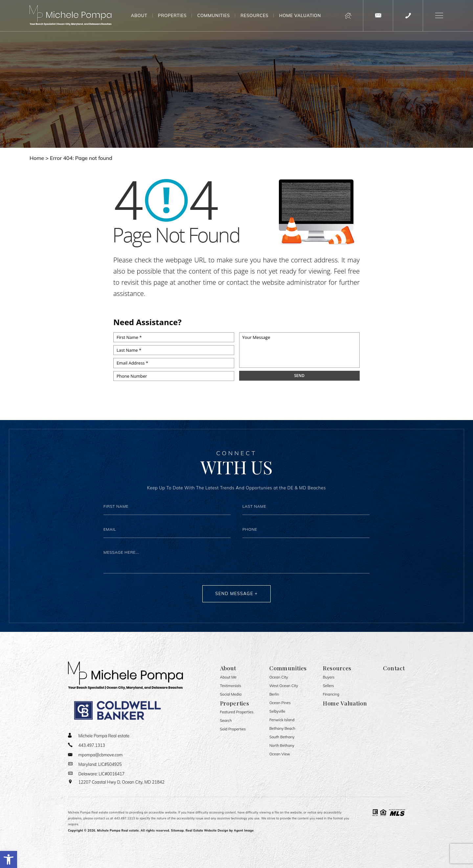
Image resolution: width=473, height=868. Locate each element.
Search (226, 721)
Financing (331, 694)
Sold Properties (233, 729)
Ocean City (279, 677)
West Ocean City (284, 686)
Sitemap (178, 830)
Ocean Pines (280, 703)
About (139, 15)
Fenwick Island (282, 720)
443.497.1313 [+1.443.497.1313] (125, 818)
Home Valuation (300, 15)
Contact (394, 668)
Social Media (231, 694)
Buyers (329, 677)
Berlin (274, 694)
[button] (9, 859)
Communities (214, 15)
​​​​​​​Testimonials (231, 686)
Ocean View (280, 754)
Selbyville (277, 712)
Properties (172, 15)
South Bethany (282, 737)
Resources (254, 15)
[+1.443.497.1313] (408, 16)
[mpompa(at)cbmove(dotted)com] (378, 16)
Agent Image (244, 830)
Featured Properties (237, 712)
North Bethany (282, 746)
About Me (228, 677)
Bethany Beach (282, 729)
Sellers (328, 686)
